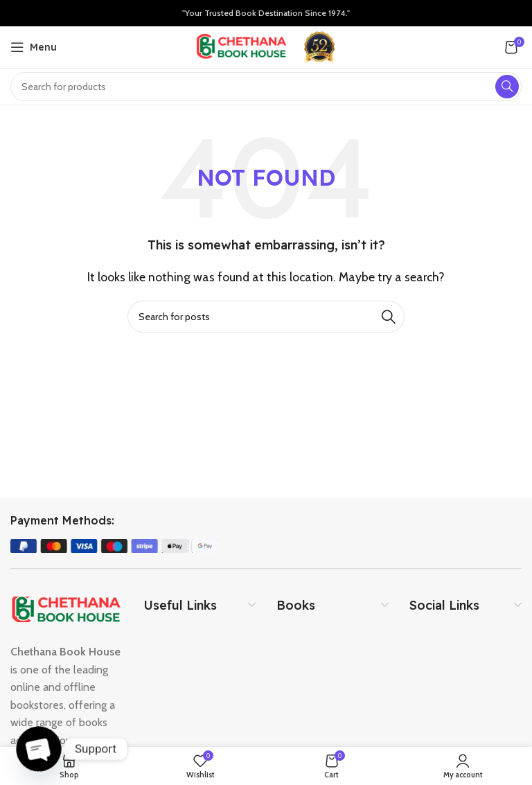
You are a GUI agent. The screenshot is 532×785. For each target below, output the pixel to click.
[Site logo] (241, 46)
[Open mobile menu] (34, 47)
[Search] (266, 317)
